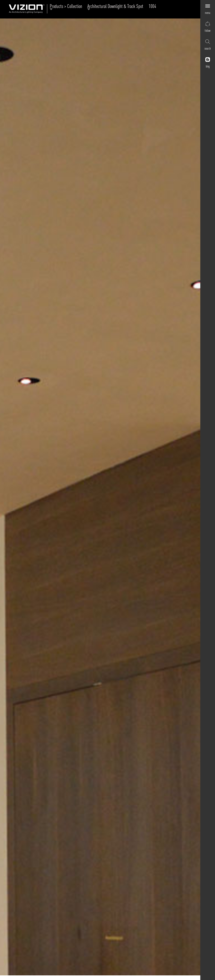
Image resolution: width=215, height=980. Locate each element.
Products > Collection (67, 7)
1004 (152, 6)
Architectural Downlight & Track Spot (116, 7)
